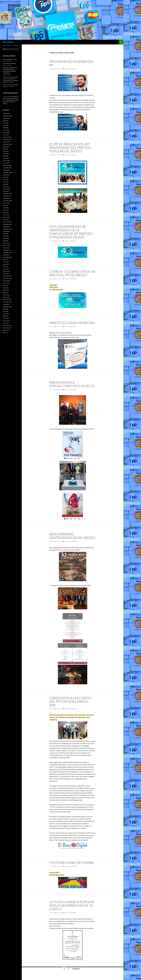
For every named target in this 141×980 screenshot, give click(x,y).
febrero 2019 (6, 217)
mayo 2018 (6, 238)
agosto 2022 (6, 118)
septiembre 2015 (7, 307)
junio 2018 (6, 236)
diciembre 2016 (7, 276)
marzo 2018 (6, 243)
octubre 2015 (6, 304)
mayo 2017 (6, 264)
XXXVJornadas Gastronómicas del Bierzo (72, 536)
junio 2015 (6, 311)
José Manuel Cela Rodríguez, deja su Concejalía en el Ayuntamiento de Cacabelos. (10, 79)
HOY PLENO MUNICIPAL (9, 64)
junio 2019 (6, 208)
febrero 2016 (6, 297)
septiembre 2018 (7, 229)
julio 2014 (6, 333)
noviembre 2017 (7, 252)
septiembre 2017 (7, 257)
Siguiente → (77, 969)
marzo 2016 (6, 295)
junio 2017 (6, 262)
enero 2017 (6, 274)
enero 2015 (6, 323)
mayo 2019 (6, 210)
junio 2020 (6, 179)
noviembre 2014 (7, 328)
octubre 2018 (6, 227)
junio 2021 (6, 151)
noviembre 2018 (7, 224)
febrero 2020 (6, 189)
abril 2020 (6, 184)
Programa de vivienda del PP (72, 63)
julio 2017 (6, 260)
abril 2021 (6, 156)
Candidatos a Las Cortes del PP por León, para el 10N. (70, 701)
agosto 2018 (6, 231)
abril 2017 (6, 267)
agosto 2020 (6, 175)
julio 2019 (6, 205)
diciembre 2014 (7, 325)
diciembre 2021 (7, 137)
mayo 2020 (6, 182)
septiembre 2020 (7, 172)
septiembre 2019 (7, 201)
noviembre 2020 (7, 168)
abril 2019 (6, 212)
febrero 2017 (6, 271)
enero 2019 (6, 220)
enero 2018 (6, 248)
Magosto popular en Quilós (10, 59)
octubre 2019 (6, 198)
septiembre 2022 (7, 116)
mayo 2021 (6, 154)
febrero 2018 (6, 245)
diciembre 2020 (7, 165)
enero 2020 (6, 191)
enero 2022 (6, 135)
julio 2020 (6, 177)
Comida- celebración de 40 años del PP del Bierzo (72, 273)
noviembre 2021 (7, 139)
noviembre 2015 (7, 302)
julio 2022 (6, 121)
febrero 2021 (6, 161)
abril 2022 (6, 128)
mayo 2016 (6, 290)
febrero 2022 (6, 132)
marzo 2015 (6, 318)
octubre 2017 (6, 255)
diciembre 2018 (7, 222)
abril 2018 (6, 241)
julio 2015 (6, 309)
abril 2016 (6, 293)
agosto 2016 (6, 283)
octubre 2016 (6, 281)
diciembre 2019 (7, 194)
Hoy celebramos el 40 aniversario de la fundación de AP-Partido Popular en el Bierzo (71, 232)
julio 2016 (6, 285)
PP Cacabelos (8, 42)
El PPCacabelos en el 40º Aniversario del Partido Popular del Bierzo (70, 148)
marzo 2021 (6, 158)
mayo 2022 (6, 125)
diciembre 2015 (7, 300)
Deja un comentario (71, 69)
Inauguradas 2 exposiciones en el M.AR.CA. (72, 384)
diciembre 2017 (7, 250)
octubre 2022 (6, 114)
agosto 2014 (6, 330)
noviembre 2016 (7, 278)
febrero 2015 (6, 321)
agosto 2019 (6, 203)
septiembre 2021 (7, 144)
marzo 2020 (6, 187)
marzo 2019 (6, 215)
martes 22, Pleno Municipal (72, 323)
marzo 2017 (6, 269)
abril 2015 (6, 316)
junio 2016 (6, 288)
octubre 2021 (6, 142)
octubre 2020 (6, 170)
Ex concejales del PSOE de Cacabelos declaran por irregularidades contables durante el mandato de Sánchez (11, 100)
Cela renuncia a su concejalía (10, 85)
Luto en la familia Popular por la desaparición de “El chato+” (72, 905)
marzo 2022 (6, 130)
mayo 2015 (6, 314)
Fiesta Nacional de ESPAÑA (71, 863)
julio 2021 (6, 149)
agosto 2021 (6, 147)
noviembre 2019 (7, 196)
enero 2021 (6, 163)
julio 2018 (6, 234)
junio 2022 (6, 123)
